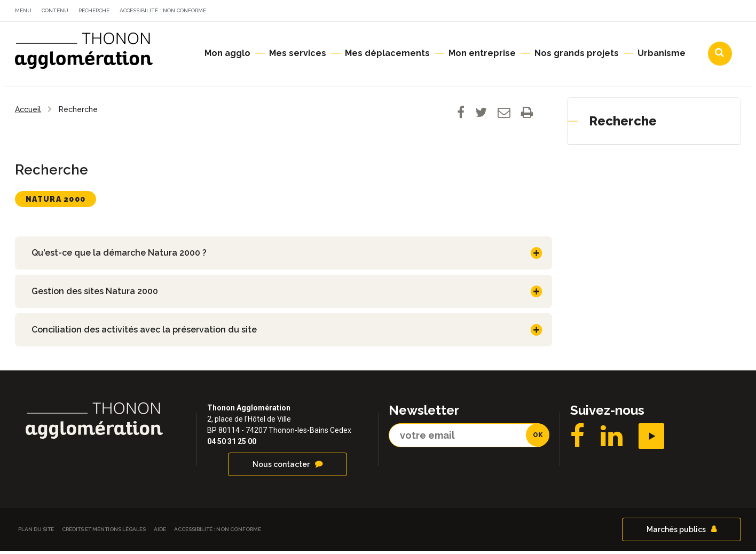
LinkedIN (612, 439)
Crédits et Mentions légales (104, 532)
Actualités (519, 12)
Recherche (94, 10)
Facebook (577, 439)
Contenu (55, 10)
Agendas (583, 12)
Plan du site (36, 532)
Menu (23, 10)
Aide (160, 532)
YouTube (651, 439)
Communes (648, 12)
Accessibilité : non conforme (163, 10)
